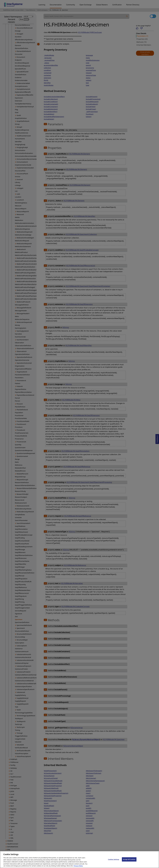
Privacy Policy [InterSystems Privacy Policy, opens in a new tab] (78, 867)
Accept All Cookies (129, 860)
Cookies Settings (114, 860)
